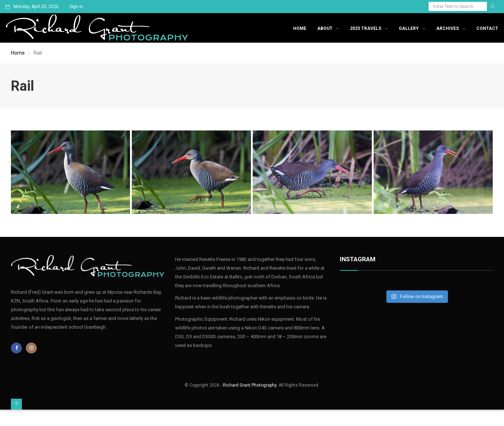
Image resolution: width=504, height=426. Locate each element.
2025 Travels (366, 28)
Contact (487, 28)
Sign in (76, 7)
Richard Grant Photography (250, 385)
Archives (448, 28)
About (325, 28)
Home (300, 28)
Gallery (409, 28)
